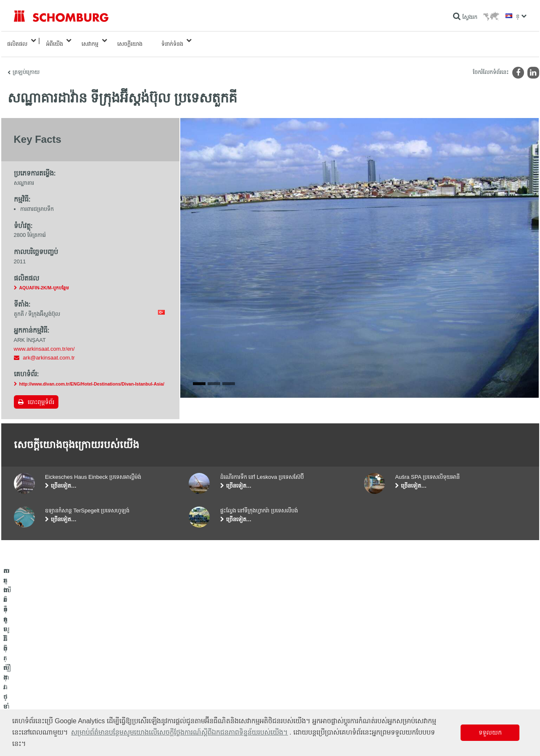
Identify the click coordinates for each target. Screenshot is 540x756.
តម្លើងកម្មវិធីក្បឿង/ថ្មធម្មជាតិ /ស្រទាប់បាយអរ (58, 683)
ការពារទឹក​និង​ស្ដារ (31, 670)
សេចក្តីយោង (130, 41)
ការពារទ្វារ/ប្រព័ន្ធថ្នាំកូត (36, 696)
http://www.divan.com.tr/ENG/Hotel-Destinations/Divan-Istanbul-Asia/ (92, 377)
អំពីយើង (55, 41)
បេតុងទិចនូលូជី (29, 708)
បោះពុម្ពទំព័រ (41, 395)
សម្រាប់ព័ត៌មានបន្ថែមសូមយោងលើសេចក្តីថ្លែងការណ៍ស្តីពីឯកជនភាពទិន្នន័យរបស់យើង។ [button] (179, 732)
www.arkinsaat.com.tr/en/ (44, 342)
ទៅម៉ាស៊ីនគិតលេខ (207, 670)
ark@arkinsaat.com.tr (49, 351)
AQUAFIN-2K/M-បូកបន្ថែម (44, 281)
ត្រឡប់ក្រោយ (26, 65)
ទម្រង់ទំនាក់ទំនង (205, 696)
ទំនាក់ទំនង (172, 41)
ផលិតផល (17, 41)
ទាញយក (198, 683)
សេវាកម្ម (90, 41)
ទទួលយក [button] (490, 732)
